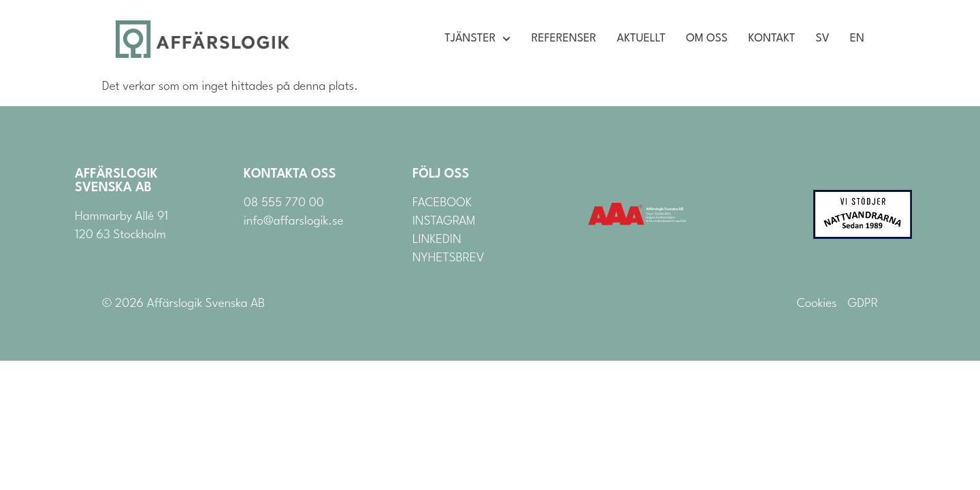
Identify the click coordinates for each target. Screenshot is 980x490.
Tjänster (477, 39)
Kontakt (771, 39)
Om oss (707, 39)
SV (823, 39)
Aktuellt (641, 39)
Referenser (564, 39)
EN (857, 39)
